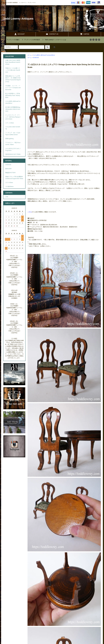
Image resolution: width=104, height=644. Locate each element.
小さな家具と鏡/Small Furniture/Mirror (44, 55)
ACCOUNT (19, 34)
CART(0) (85, 34)
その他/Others (9, 187)
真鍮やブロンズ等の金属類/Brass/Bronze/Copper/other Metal (14, 178)
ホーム (30, 55)
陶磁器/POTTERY (11, 173)
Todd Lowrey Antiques (18, 19)
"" (12, 40)
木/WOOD (36, 58)
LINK (7, 197)
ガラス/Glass (9, 183)
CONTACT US (52, 34)
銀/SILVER (8, 169)
